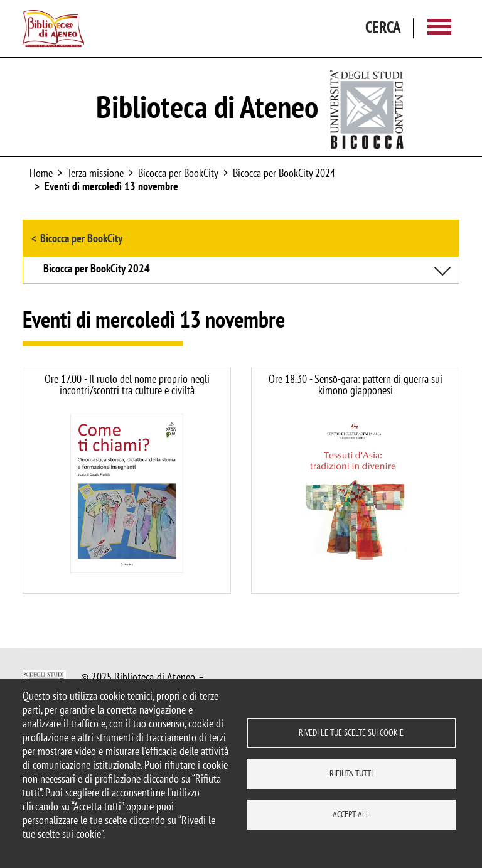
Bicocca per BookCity (178, 173)
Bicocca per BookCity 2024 (284, 173)
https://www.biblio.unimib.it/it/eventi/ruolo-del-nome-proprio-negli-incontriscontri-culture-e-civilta (127, 480)
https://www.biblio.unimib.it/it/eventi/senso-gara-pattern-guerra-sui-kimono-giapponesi (355, 480)
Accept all (351, 814)
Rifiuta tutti (351, 773)
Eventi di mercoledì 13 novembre (111, 186)
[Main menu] (439, 29)
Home (41, 173)
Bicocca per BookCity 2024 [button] (97, 269)
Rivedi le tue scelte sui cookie (351, 732)
